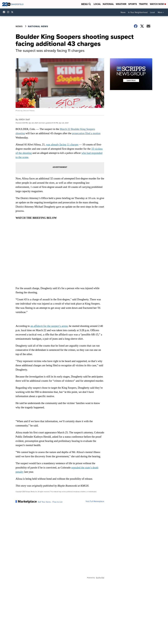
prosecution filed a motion (86, 133)
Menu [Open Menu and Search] (86, 4)
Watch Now (158, 4)
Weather (121, 4)
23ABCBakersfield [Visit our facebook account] (5, 12)
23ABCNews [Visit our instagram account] (9, 12)
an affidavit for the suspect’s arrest (49, 326)
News (123, 12)
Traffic (143, 4)
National (108, 4)
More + (161, 12)
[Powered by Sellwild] (100, 578)
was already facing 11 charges (62, 144)
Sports (133, 4)
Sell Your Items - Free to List (50, 502)
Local (97, 4)
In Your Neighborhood (138, 12)
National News (38, 26)
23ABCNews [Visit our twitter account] (13, 12)
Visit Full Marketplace (95, 501)
